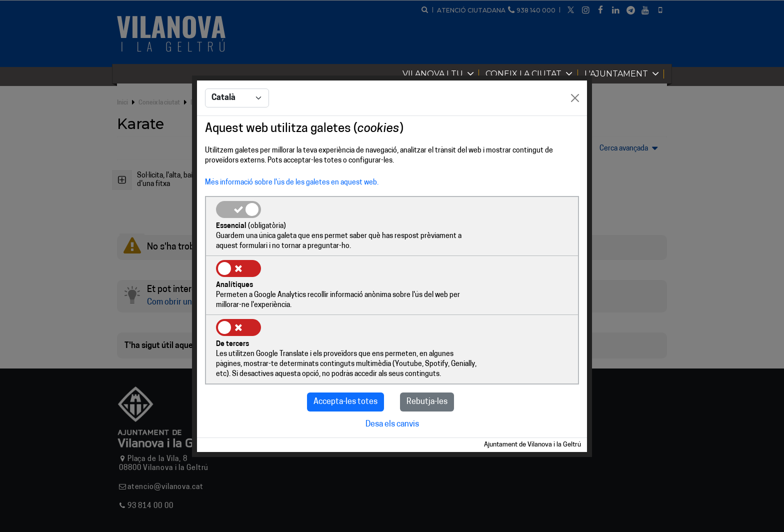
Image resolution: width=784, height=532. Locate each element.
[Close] (575, 128)
